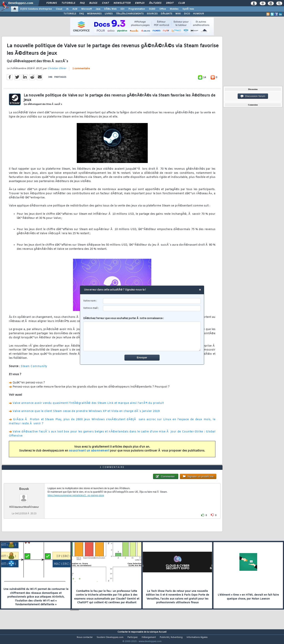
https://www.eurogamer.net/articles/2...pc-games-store (76, 503)
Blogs (93, 3)
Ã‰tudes (155, 3)
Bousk (24, 496)
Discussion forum (253, 96)
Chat (105, 3)
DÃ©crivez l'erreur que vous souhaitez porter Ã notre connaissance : (142, 334)
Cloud (59, 9)
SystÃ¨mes (188, 9)
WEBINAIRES (94, 14)
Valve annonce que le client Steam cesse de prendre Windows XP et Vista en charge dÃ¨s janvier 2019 (86, 414)
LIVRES (109, 14)
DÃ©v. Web (110, 9)
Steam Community (34, 369)
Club (181, 3)
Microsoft (86, 9)
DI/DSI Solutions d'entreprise (36, 9)
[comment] (142, 336)
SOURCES (152, 14)
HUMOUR (199, 14)
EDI (122, 9)
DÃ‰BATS (166, 14)
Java (98, 9)
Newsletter (122, 3)
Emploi (140, 3)
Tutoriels (68, 3)
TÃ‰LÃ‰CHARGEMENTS (130, 14)
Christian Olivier (57, 71)
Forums (52, 3)
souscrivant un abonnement (89, 453)
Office (163, 9)
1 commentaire (81, 71)
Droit (170, 3)
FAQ (82, 3)
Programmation (137, 9)
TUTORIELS (70, 14)
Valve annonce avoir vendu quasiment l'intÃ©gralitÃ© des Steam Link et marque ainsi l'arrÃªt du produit (88, 406)
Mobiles (174, 9)
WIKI (178, 14)
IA (67, 9)
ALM (75, 9)
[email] (152, 308)
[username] (152, 301)
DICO (187, 14)
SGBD (152, 9)
